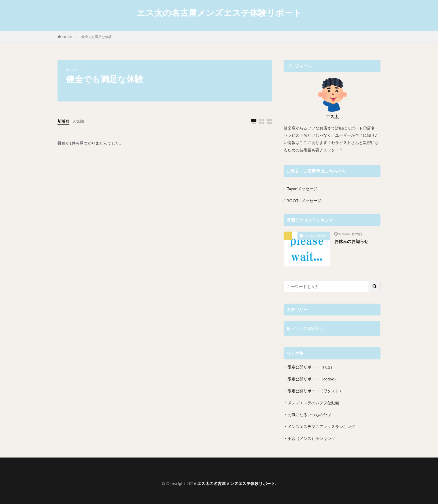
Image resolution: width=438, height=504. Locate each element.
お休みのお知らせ (351, 241)
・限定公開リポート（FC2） (309, 367)
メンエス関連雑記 (316, 236)
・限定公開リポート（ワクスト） (313, 391)
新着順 (63, 121)
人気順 (78, 121)
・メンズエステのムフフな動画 (311, 403)
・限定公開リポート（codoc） (311, 379)
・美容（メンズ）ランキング (309, 438)
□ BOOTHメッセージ (302, 201)
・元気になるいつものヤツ (307, 415)
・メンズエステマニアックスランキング (319, 426)
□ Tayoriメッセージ (300, 189)
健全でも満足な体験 (97, 37)
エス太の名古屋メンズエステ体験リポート (219, 13)
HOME (68, 37)
